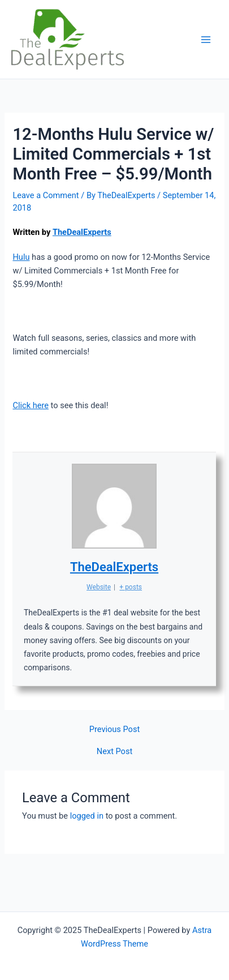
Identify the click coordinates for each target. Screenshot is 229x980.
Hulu (21, 257)
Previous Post (114, 729)
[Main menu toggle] (206, 40)
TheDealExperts (82, 232)
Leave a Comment (46, 195)
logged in (87, 816)
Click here (31, 405)
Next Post (114, 752)
